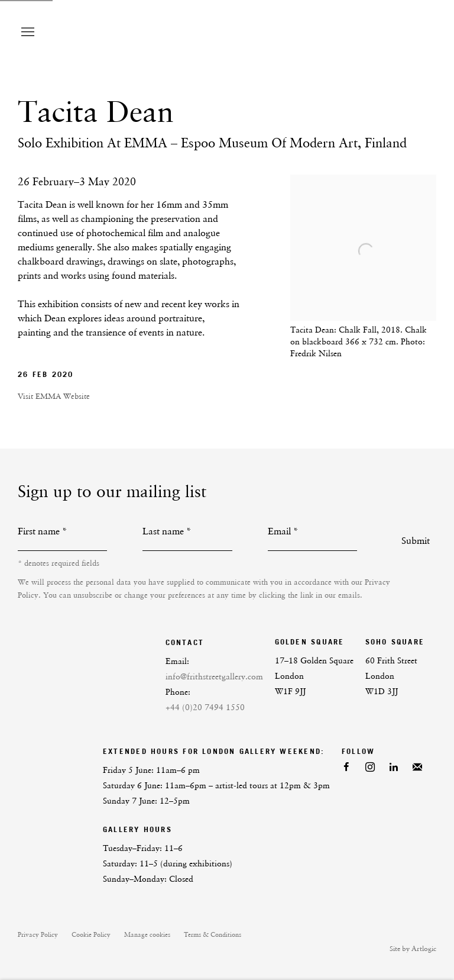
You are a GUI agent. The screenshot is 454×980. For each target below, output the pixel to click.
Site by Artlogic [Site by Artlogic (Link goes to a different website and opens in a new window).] (413, 949)
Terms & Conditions (213, 935)
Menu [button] (27, 33)
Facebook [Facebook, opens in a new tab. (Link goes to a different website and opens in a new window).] (346, 768)
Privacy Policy (38, 935)
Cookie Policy (91, 935)
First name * (43, 531)
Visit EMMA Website (54, 396)
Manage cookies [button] (147, 935)
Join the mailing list (417, 768)
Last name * (167, 531)
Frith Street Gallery (336, 32)
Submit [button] (416, 541)
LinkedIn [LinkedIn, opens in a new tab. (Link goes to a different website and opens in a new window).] (394, 768)
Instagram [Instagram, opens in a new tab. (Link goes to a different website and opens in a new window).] (370, 768)
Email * (283, 531)
